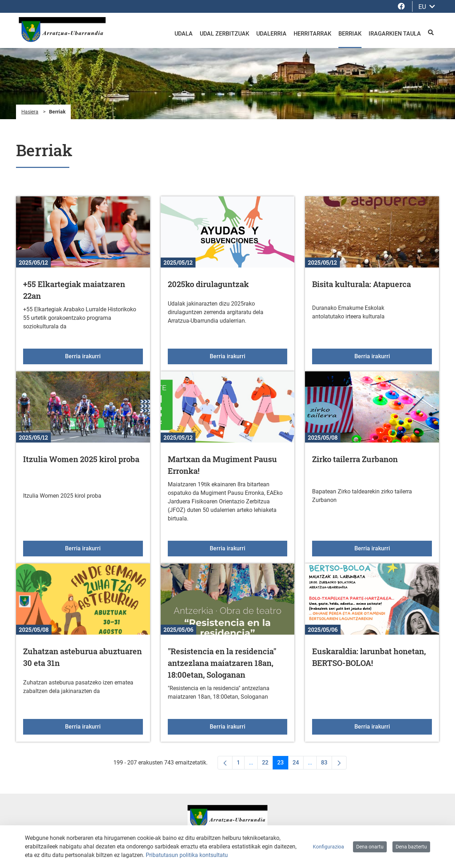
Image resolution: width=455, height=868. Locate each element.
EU (427, 7)
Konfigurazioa (328, 847)
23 (283, 764)
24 (298, 764)
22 (267, 764)
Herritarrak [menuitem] (312, 34)
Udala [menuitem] (184, 34)
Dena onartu (370, 847)
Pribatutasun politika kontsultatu (187, 855)
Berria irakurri (104, 356)
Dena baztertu (411, 847)
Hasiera (30, 112)
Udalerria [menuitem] (271, 34)
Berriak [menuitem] (350, 34)
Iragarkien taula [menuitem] (395, 34)
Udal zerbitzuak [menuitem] (224, 34)
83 (326, 764)
